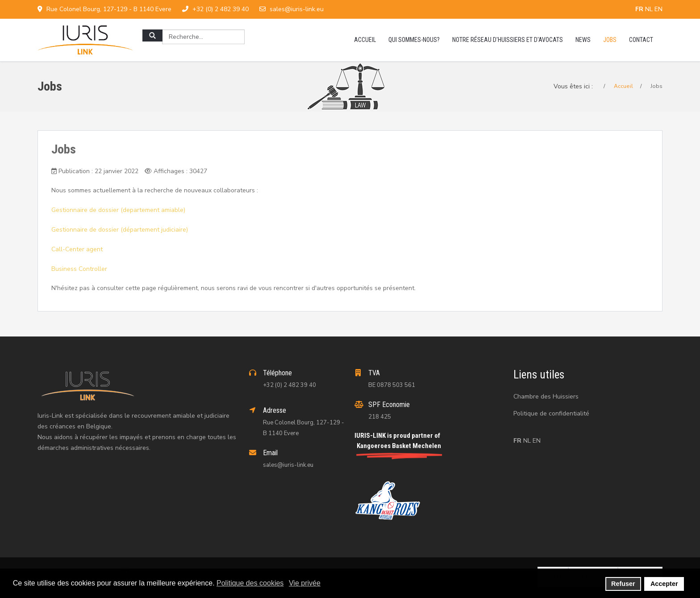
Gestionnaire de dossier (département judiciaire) (120, 230)
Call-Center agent (77, 249)
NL (650, 9)
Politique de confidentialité (551, 413)
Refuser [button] (623, 584)
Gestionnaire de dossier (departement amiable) (118, 210)
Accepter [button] (664, 584)
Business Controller (79, 269)
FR (640, 9)
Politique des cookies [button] (250, 583)
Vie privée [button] (305, 583)
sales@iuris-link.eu (297, 9)
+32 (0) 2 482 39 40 (221, 9)
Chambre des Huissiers (546, 397)
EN (658, 9)
